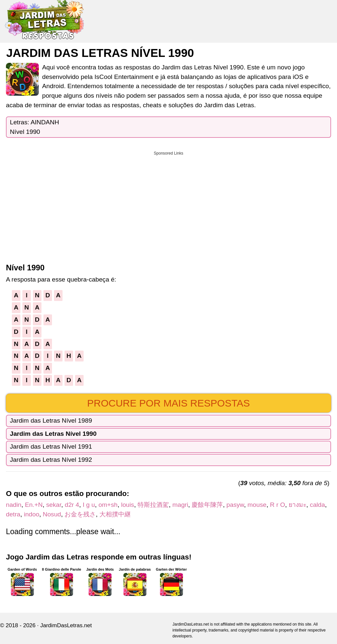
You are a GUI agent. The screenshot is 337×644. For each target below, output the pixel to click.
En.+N (34, 505)
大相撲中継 (115, 514)
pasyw (235, 505)
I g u (89, 505)
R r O (277, 505)
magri (180, 505)
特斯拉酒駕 (153, 505)
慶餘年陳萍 (207, 505)
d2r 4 (72, 505)
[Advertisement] (168, 205)
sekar (54, 505)
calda (318, 505)
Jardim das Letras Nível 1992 (51, 460)
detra (13, 514)
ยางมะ (298, 505)
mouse (257, 505)
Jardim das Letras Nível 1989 (51, 421)
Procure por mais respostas (169, 403)
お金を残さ (80, 514)
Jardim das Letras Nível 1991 (51, 446)
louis (128, 505)
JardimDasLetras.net (66, 625)
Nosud (52, 514)
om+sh (108, 505)
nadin (14, 505)
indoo (31, 514)
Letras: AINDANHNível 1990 (34, 127)
